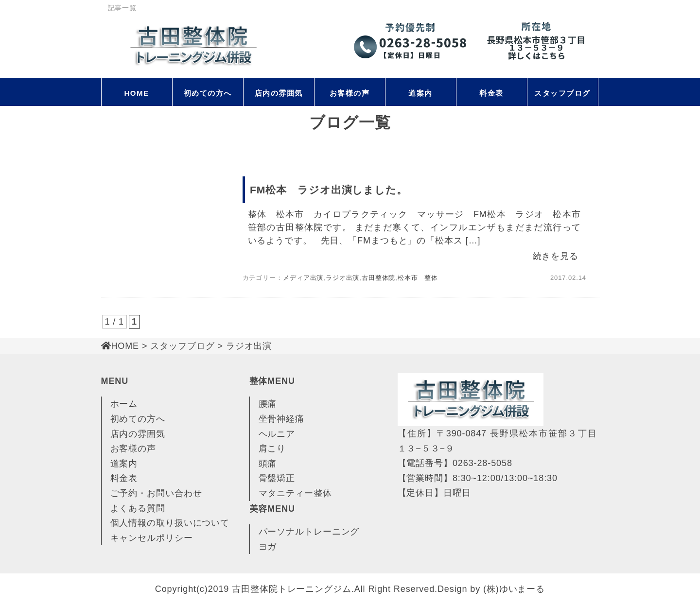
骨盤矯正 (277, 478)
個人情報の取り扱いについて (170, 523)
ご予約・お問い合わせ (156, 493)
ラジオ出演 (343, 278)
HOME (137, 93)
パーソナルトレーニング (309, 532)
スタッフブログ (562, 93)
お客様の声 (350, 93)
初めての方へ (208, 93)
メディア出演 (303, 278)
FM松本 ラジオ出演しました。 (329, 190)
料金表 (491, 93)
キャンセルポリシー (152, 538)
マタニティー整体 (295, 493)
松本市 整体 (418, 278)
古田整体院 (379, 278)
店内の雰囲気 (279, 93)
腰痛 (268, 404)
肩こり (272, 449)
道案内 (420, 93)
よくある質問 (138, 508)
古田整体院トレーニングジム (292, 589)
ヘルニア (277, 434)
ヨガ (268, 547)
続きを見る (556, 256)
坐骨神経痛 (282, 419)
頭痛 (268, 464)
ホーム (124, 404)
